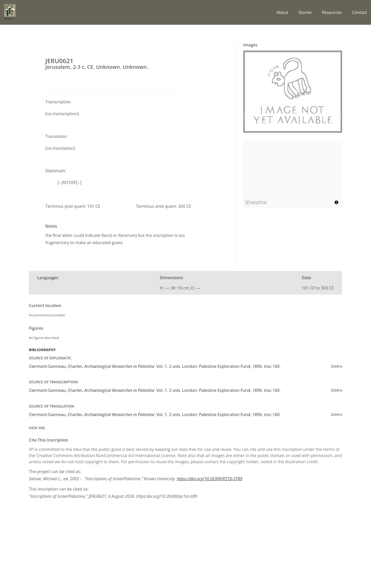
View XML (37, 428)
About (282, 12)
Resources (332, 12)
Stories (305, 12)
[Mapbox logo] (256, 202)
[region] (293, 174)
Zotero (337, 366)
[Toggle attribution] (336, 202)
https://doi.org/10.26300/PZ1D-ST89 (209, 479)
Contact (360, 12)
